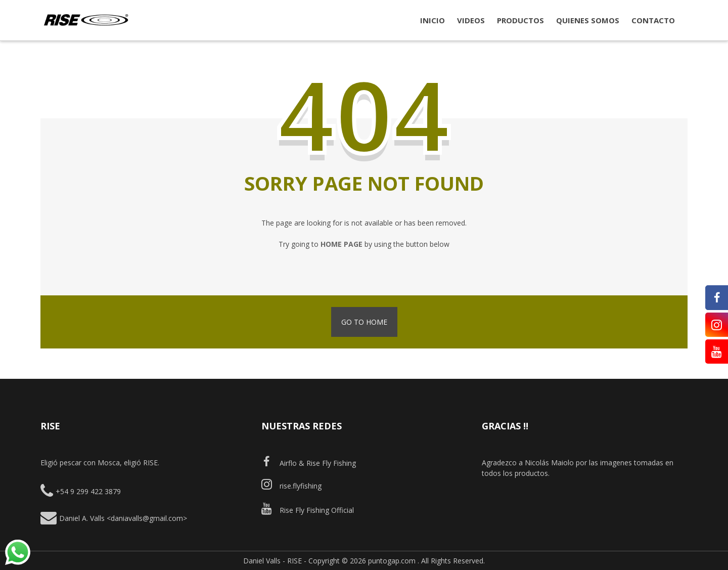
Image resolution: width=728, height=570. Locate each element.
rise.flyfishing (291, 486)
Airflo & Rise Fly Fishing (309, 463)
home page (342, 244)
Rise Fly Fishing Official (308, 510)
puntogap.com (392, 561)
